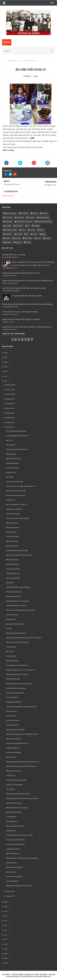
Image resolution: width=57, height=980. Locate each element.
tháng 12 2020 (10, 385)
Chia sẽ (35, 213)
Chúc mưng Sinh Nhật (13, 578)
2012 (6, 935)
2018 (6, 907)
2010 (6, 944)
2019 (6, 902)
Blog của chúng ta (10, 213)
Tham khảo (19, 226)
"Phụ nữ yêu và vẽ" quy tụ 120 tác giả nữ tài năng (20, 312)
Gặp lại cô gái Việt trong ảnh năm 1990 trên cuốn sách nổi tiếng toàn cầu (28, 280)
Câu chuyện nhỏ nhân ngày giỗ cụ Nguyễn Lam (21, 486)
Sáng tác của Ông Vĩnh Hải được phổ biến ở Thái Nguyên (24, 638)
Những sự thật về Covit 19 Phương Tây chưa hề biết (22, 798)
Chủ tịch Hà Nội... (11, 647)
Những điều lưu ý (11, 863)
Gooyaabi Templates (42, 976)
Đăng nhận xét (8, 196)
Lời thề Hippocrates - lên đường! (16, 605)
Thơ (28, 226)
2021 (6, 376)
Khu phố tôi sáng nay (13, 527)
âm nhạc (48, 238)
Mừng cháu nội (11, 619)
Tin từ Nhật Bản (11, 817)
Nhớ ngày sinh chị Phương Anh (16, 633)
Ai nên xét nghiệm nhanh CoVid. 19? (17, 436)
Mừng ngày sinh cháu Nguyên (15, 730)
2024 (6, 362)
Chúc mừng (20, 217)
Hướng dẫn (8, 222)
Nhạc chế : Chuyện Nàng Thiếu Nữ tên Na (19, 555)
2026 (6, 353)
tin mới (38, 238)
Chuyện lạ (45, 213)
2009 (6, 949)
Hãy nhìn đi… (10, 651)
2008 (6, 954)
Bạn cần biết (24, 213)
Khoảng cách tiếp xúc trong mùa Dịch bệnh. (19, 684)
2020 (6, 381)
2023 (6, 367)
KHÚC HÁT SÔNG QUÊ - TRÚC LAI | (17, 505)
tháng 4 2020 (10, 422)
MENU (52, 3)
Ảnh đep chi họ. (11, 757)
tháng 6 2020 (10, 413)
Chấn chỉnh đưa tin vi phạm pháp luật (18, 518)
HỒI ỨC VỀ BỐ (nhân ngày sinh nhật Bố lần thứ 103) (22, 734)
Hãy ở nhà (9, 440)
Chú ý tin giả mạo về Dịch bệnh (16, 840)
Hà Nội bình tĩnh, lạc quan (14, 803)
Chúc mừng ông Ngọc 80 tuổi (15, 693)
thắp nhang (28, 238)
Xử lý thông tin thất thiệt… (14, 752)
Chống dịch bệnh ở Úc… (13, 573)
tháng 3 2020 (10, 427)
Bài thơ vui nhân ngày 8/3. (14, 867)
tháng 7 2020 (10, 408)
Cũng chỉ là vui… (11, 500)
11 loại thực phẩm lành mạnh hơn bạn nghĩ (26, 296)
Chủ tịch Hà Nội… (11, 716)
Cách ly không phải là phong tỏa (16, 431)
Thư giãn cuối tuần (11, 230)
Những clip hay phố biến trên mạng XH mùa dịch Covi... (23, 762)
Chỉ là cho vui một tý (12, 537)
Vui (27, 234)
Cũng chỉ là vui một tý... (13, 569)
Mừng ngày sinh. (11, 454)
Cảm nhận (31, 217)
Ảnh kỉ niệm (10, 477)
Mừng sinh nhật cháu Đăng (14, 624)
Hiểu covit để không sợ (13, 853)
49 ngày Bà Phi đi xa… (12, 184)
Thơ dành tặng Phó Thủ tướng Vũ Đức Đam (19, 835)
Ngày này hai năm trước (14, 771)
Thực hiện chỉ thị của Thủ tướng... (16, 491)
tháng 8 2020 (10, 404)
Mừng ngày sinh (11, 830)
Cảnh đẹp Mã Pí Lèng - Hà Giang (14, 255)
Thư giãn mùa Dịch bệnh (14, 702)
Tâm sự (42, 230)
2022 (6, 371)
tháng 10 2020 (10, 394)
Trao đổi (32, 230)
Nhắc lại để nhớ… (11, 532)
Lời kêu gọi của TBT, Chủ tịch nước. (17, 449)
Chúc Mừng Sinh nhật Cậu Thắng (16, 780)
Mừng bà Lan (10, 583)
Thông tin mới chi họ (12, 725)
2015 (6, 921)
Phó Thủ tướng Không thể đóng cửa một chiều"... (21, 610)
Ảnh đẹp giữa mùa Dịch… (14, 596)
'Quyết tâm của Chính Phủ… (15, 509)
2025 (6, 357)
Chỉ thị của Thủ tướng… (13, 514)
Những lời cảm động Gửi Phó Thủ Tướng (19, 886)
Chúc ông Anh (10, 789)
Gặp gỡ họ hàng (44, 217)
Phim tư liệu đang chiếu (13, 739)
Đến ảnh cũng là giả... (13, 560)
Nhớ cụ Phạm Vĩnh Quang (24, 222)
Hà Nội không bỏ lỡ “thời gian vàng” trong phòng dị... (22, 858)
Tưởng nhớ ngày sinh (13, 748)
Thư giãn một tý (11, 656)
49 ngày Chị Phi (50, 185)
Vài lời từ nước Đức (12, 615)
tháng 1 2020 (10, 896)
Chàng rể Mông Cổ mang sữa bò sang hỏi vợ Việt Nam (21, 319)
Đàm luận (8, 242)
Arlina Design (14, 976)
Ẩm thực (28, 242)
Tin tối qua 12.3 (11, 775)
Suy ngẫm (8, 226)
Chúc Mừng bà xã (12, 821)
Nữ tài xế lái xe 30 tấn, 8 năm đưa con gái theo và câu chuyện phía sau (27, 327)
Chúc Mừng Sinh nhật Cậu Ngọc (16, 688)
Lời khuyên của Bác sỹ (13, 720)
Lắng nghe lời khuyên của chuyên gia (18, 601)
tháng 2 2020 (10, 891)
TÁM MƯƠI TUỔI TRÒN (13, 679)
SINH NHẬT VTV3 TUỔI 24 (14, 459)
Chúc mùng (8, 217)
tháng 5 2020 (10, 418)
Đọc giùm (18, 242)
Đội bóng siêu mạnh (12, 661)
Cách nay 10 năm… (12, 711)
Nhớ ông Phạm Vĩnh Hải (44, 222)
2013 (6, 930)
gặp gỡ (44, 234)
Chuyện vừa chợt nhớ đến (14, 785)
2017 (6, 911)
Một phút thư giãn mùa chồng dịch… (17, 808)
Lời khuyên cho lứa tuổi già (14, 482)
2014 (6, 925)
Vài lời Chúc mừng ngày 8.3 (14, 876)
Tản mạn (19, 234)
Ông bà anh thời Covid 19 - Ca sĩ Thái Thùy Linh (21, 670)
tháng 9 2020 (10, 399)
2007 (6, 958)
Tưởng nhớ (8, 234)
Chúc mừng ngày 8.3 (12, 881)
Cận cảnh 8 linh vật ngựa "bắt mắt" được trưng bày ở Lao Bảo (24, 288)
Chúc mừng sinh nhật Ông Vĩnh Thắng (18, 794)
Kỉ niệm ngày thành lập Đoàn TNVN (17, 550)
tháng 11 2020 (10, 390)
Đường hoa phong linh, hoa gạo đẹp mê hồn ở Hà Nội (21, 273)
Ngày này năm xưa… (13, 523)
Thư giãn (37, 226)
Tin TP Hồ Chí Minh (12, 697)
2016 (6, 916)
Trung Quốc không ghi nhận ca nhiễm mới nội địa (21, 707)
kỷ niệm (7, 238)
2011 (6, 939)
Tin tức (23, 230)
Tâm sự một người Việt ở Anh (15, 826)
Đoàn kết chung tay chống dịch (16, 495)
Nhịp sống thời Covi (12, 546)
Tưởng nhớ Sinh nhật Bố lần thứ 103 (17, 743)
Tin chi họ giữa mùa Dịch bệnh (15, 844)
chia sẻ (35, 234)
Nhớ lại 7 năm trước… (13, 564)
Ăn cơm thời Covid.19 (13, 468)
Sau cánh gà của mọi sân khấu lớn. (17, 665)
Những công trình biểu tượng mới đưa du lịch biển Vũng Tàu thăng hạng (27, 304)
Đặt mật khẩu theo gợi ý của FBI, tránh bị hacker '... (22, 766)
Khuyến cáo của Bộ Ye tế (14, 592)
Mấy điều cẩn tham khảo (14, 812)
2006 (6, 963)
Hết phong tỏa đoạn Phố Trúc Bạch (17, 674)
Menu (7, 42)
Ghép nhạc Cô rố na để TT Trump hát (18, 642)
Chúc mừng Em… (11, 445)
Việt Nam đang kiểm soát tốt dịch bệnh (18, 587)
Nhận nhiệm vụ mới (12, 541)
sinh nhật (17, 238)
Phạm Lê (8, 171)
